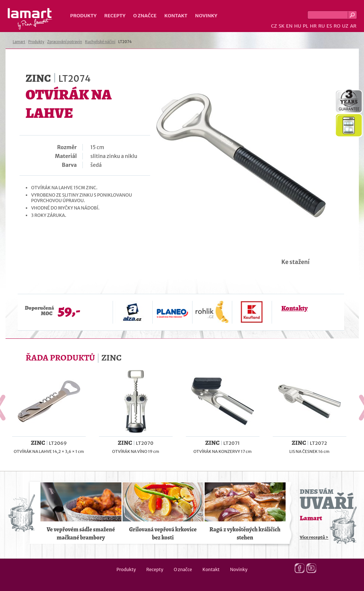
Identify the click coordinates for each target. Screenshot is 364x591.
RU (322, 26)
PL (306, 26)
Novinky (206, 16)
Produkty (84, 16)
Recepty (115, 16)
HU (298, 26)
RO (337, 26)
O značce (145, 16)
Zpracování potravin (65, 42)
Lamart (30, 19)
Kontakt (176, 16)
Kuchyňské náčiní (100, 42)
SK (282, 26)
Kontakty (295, 308)
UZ (345, 26)
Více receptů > (314, 537)
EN (289, 26)
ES (329, 26)
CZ (274, 26)
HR (313, 26)
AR (353, 26)
